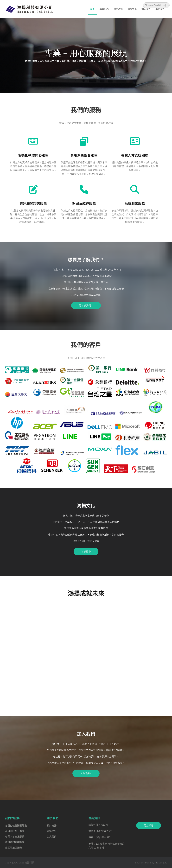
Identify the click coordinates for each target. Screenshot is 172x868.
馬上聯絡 (149, 825)
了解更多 (86, 551)
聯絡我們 (160, 9)
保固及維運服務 (84, 203)
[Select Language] (156, 5)
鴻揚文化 (132, 9)
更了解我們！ (86, 305)
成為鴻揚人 (86, 773)
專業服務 (104, 9)
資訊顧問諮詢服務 (33, 203)
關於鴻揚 (118, 9)
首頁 (92, 9)
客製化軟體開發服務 (33, 155)
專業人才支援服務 (135, 155)
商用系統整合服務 (84, 155)
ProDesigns (161, 862)
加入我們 (146, 9)
